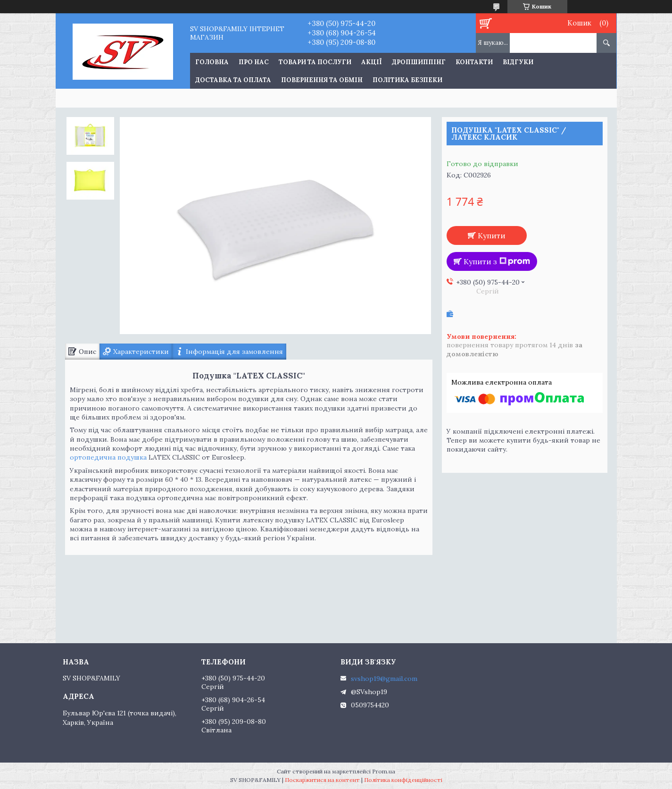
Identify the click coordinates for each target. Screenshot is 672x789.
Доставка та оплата (233, 80)
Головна (212, 62)
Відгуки (518, 62)
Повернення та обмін (322, 80)
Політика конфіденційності (403, 780)
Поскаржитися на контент (322, 780)
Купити (492, 235)
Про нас (254, 62)
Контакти (474, 62)
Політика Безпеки (407, 80)
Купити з (497, 261)
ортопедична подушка (108, 457)
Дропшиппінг (419, 62)
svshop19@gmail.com (384, 679)
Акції (372, 62)
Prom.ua (384, 771)
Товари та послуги (315, 62)
